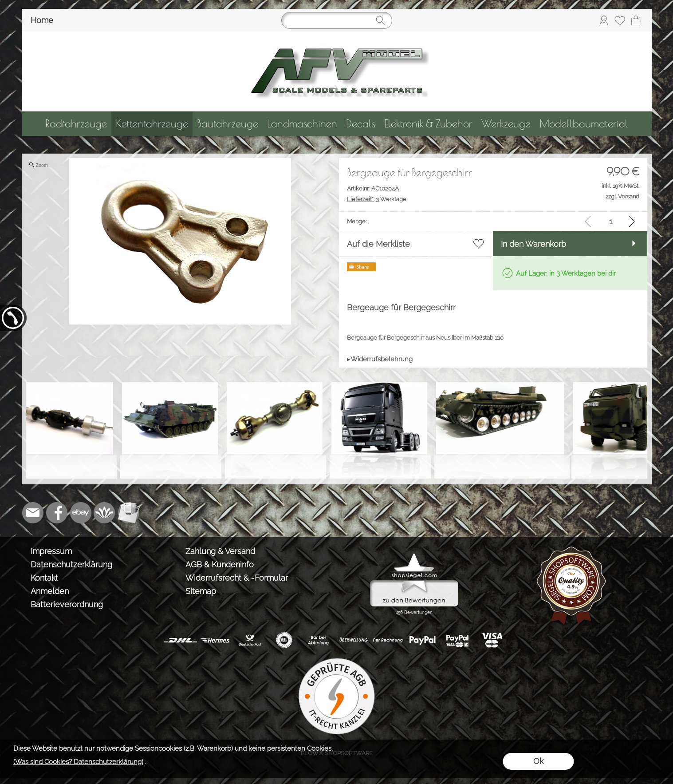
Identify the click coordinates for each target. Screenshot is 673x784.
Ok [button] (538, 761)
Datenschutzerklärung (71, 564)
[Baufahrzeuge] (228, 124)
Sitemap (201, 591)
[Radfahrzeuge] (76, 124)
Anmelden (50, 591)
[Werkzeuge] (506, 124)
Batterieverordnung (67, 604)
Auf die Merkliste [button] (378, 244)
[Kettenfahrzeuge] (152, 124)
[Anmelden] (604, 20)
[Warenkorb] (636, 20)
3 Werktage (377, 199)
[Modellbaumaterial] (584, 124)
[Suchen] (337, 20)
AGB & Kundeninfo (220, 564)
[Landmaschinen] (302, 124)
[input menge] (611, 221)
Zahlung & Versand (220, 551)
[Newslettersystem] (129, 513)
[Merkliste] (620, 20)
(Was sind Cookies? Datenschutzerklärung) (78, 762)
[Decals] (361, 124)
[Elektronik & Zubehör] (428, 124)
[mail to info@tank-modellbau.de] (33, 513)
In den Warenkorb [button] (533, 244)
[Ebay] (81, 513)
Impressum (51, 551)
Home (42, 20)
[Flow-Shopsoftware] (105, 513)
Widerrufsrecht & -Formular (237, 578)
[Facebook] (57, 513)
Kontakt (44, 578)
